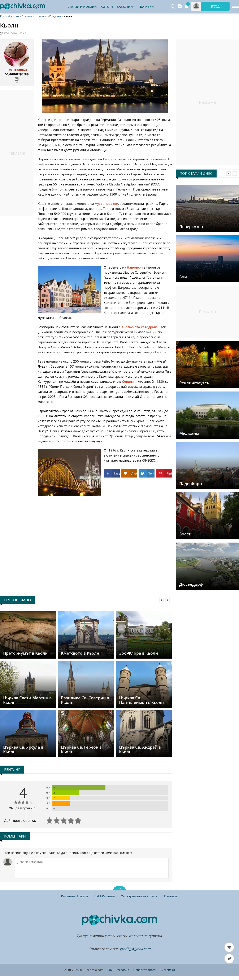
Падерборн (191, 484)
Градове (55, 16)
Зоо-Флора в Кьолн (138, 653)
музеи (100, 204)
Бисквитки (167, 970)
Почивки (146, 7)
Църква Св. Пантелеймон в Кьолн (141, 700)
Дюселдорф (191, 584)
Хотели (107, 7)
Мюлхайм (189, 433)
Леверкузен (191, 227)
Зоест (185, 534)
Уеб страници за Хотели (139, 896)
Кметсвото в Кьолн (80, 653)
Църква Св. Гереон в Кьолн (81, 749)
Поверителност (144, 970)
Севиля (128, 381)
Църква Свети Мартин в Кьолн (27, 700)
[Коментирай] (92, 868)
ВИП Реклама (105, 896)
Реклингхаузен (194, 383)
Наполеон (135, 267)
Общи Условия (118, 970)
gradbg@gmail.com (135, 949)
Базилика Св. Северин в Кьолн (85, 700)
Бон (183, 277)
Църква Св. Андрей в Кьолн (140, 749)
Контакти (171, 896)
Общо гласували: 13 (23, 808)
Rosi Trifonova (17, 70)
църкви (112, 204)
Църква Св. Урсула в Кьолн (23, 749)
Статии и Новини (82, 7)
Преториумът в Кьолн (25, 653)
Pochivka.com (9, 16)
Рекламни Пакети (75, 896)
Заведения (126, 7)
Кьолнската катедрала (140, 327)
